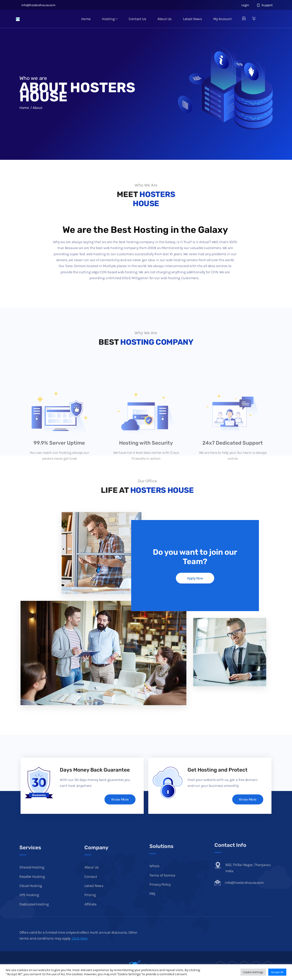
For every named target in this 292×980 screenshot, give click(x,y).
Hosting (110, 19)
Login (243, 5)
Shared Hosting (32, 912)
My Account (223, 19)
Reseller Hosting (32, 922)
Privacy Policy (160, 923)
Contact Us (137, 19)
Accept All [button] (277, 972)
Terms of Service (162, 914)
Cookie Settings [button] (253, 972)
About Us (164, 19)
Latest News (192, 19)
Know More (120, 799)
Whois (154, 905)
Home (86, 19)
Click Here (80, 947)
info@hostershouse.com (37, 5)
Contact (91, 922)
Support (265, 5)
